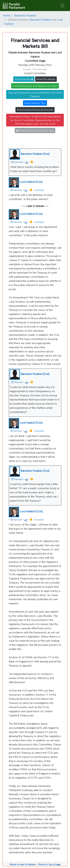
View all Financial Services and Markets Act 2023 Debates (35, 94)
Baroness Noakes (25, 15)
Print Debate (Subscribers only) (35, 130)
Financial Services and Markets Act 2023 (35, 86)
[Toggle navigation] (62, 6)
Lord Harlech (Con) (31, 182)
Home (7, 15)
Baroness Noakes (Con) (35, 154)
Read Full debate (46, 79)
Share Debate (24, 79)
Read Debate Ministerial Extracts (35, 110)
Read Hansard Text (35, 103)
